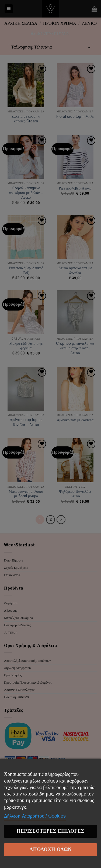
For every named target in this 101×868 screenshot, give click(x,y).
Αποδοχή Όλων (50, 850)
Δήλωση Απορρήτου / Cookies (35, 816)
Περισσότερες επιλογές (50, 831)
